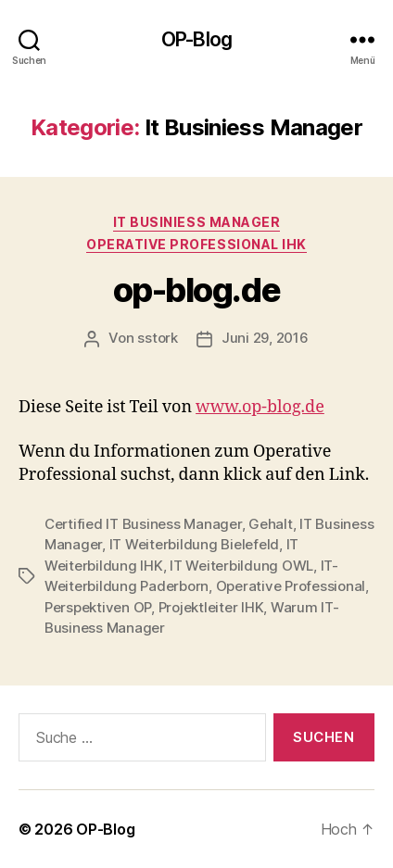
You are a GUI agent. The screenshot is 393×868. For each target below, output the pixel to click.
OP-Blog (196, 39)
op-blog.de (196, 290)
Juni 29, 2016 (265, 338)
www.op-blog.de (260, 407)
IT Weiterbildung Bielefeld (194, 544)
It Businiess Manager (196, 222)
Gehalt (270, 524)
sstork (157, 338)
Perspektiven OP (98, 607)
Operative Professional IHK (196, 244)
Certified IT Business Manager (143, 524)
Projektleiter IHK (211, 607)
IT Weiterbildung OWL (241, 566)
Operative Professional (291, 586)
